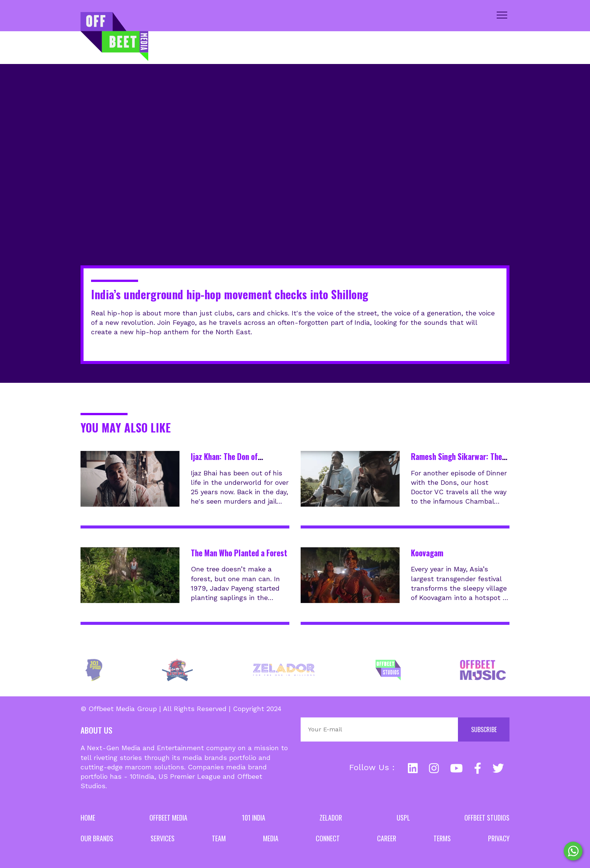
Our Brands (97, 838)
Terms (442, 838)
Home (88, 818)
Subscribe (484, 729)
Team (219, 838)
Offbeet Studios (487, 818)
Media (271, 838)
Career (387, 838)
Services (163, 838)
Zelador (331, 818)
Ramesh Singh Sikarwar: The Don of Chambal (456, 462)
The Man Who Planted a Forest (239, 553)
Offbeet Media (168, 818)
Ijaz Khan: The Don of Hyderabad (224, 462)
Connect (328, 838)
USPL (403, 818)
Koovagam (427, 553)
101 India (254, 818)
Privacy (499, 838)
